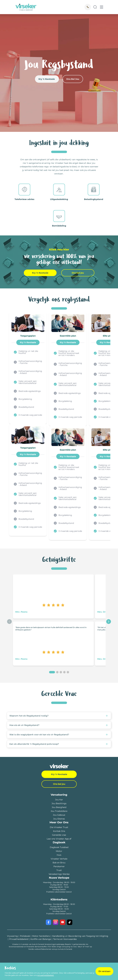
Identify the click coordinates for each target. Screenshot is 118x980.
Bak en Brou (59, 863)
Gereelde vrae (59, 835)
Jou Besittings (59, 803)
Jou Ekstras (59, 819)
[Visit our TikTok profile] (70, 922)
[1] (52, 672)
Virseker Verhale (59, 859)
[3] (61, 672)
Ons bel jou (78, 273)
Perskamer (59, 866)
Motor (59, 851)
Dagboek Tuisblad (59, 847)
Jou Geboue (59, 815)
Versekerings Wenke (59, 874)
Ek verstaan (104, 971)
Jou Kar (59, 800)
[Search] (95, 7)
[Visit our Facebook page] (48, 922)
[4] (64, 672)
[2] (57, 672)
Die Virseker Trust (59, 827)
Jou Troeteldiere (59, 811)
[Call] (88, 7)
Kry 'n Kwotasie (47, 79)
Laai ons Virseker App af (59, 839)
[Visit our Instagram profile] (56, 922)
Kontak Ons (59, 831)
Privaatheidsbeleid (19, 939)
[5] (68, 672)
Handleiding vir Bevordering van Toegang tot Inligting (80, 936)
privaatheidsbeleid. (46, 975)
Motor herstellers (41, 936)
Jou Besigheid (59, 807)
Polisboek (25, 936)
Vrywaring (12, 936)
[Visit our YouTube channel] (63, 922)
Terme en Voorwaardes (65, 939)
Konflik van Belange (41, 939)
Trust (59, 870)
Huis (59, 855)
